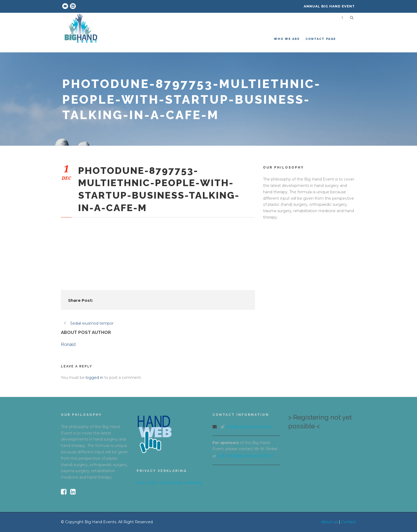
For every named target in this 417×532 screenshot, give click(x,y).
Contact (349, 522)
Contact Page (321, 39)
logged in (94, 378)
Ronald (68, 344)
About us (329, 522)
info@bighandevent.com (249, 427)
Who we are (287, 39)
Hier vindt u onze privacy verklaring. (170, 483)
